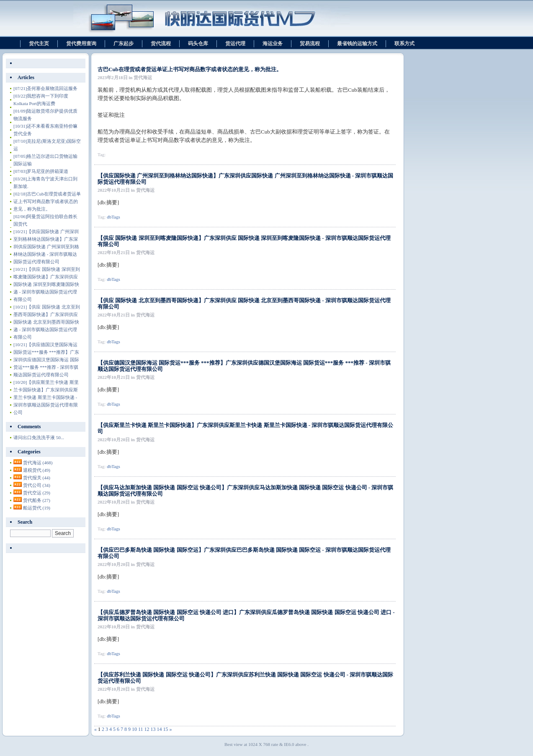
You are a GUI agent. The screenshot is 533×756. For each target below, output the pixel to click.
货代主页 (39, 44)
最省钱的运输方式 (357, 44)
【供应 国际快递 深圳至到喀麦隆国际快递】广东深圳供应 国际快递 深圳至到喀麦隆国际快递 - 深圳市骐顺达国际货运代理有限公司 (47, 284)
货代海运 (38, 463)
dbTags (113, 217)
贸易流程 (310, 44)
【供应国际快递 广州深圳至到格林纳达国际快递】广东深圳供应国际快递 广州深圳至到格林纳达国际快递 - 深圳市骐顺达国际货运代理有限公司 (46, 247)
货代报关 (37, 478)
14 (160, 729)
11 (141, 729)
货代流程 (161, 44)
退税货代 (37, 470)
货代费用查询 (81, 44)
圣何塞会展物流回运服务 (45, 88)
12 (147, 729)
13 (153, 729)
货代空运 (37, 493)
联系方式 (404, 44)
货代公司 (37, 485)
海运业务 (273, 44)
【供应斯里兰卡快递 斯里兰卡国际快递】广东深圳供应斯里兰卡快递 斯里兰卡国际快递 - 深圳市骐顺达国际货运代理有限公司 (46, 397)
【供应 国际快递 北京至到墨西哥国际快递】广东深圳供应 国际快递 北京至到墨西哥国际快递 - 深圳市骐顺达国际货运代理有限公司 (47, 322)
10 (134, 729)
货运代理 (235, 44)
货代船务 (37, 500)
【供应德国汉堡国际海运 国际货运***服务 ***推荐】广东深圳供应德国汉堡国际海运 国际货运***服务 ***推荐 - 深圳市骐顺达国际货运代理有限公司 (46, 360)
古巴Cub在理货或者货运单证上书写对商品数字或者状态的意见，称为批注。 (190, 69)
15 (166, 729)
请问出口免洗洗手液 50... (39, 437)
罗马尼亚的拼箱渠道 (41, 171)
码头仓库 (198, 44)
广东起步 (124, 44)
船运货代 (37, 508)
